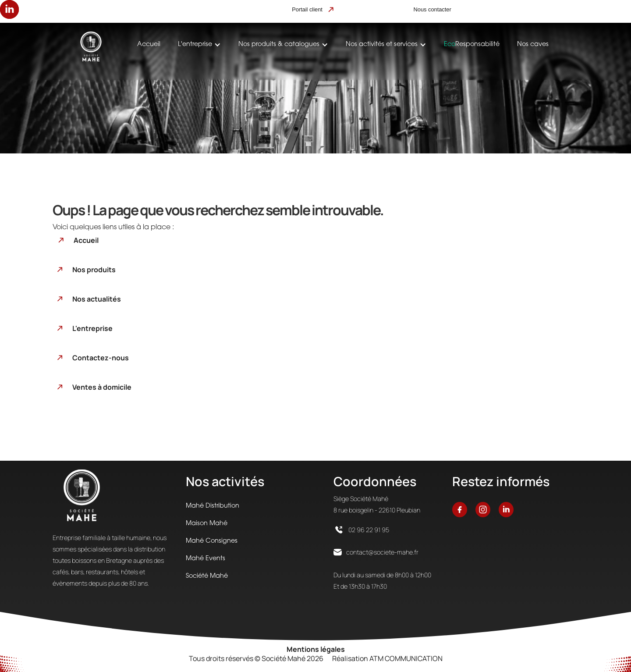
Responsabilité (472, 44)
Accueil (149, 44)
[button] (199, 45)
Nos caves (533, 44)
